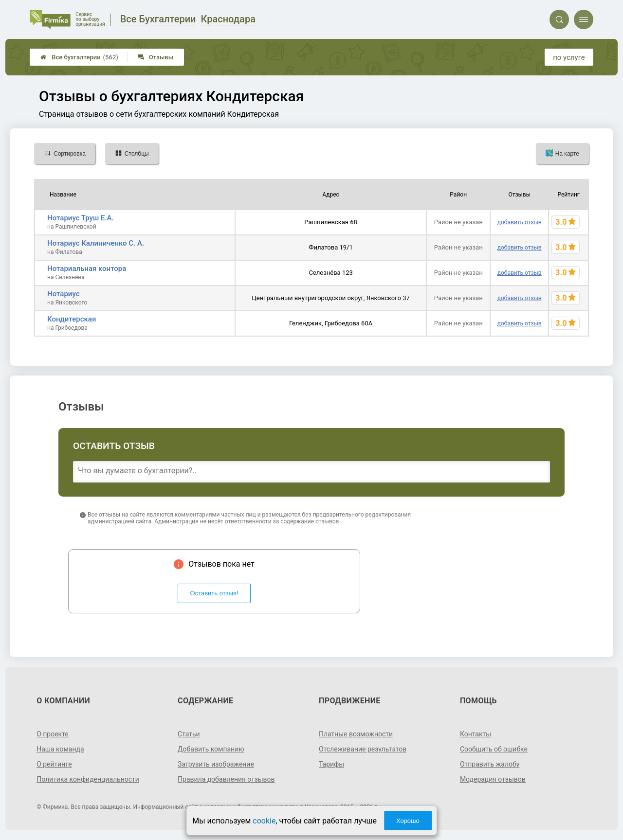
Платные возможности (356, 734)
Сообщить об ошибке (494, 749)
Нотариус (63, 294)
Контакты (476, 734)
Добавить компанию (211, 749)
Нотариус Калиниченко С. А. (96, 243)
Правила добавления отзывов (226, 779)
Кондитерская (72, 319)
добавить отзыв (520, 222)
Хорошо (408, 821)
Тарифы (331, 764)
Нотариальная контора (87, 268)
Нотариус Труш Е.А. (81, 218)
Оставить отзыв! (214, 593)
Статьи (189, 734)
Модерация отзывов (493, 779)
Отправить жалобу (490, 764)
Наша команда (60, 749)
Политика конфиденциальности (88, 779)
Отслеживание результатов (363, 749)
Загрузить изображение (216, 764)
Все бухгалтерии (79, 57)
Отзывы (156, 57)
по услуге (569, 57)
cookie (264, 821)
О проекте (53, 734)
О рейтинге (54, 764)
